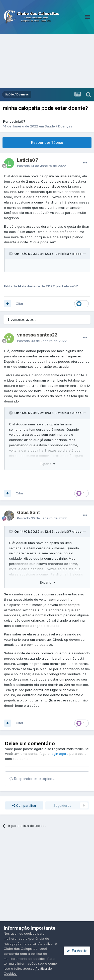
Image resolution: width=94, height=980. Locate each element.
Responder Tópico (47, 142)
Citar (20, 303)
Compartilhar (24, 805)
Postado (41, 166)
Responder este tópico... (32, 779)
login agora (60, 754)
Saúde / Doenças (59, 126)
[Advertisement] (47, 61)
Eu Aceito (77, 951)
